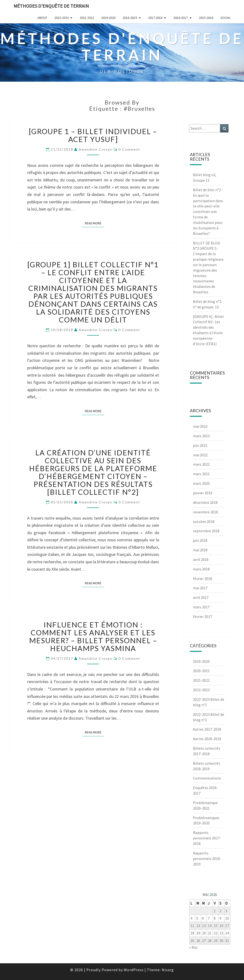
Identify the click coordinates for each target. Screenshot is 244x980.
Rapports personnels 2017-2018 (207, 838)
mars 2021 (201, 474)
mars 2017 (201, 607)
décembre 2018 (205, 502)
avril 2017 (201, 597)
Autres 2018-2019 (207, 739)
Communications (207, 778)
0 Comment (129, 149)
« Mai (193, 947)
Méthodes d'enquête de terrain (51, 6)
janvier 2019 (203, 493)
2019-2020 (108, 18)
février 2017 (202, 616)
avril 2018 (201, 559)
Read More (95, 223)
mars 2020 (201, 483)
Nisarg (168, 970)
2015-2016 (206, 18)
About (42, 18)
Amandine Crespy (96, 149)
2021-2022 (87, 18)
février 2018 (202, 579)
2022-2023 (62, 18)
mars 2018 (201, 569)
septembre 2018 (206, 531)
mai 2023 (200, 426)
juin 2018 (200, 540)
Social (226, 18)
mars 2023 (201, 436)
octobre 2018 (204, 522)
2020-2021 (201, 671)
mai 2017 (200, 588)
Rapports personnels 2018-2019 (207, 859)
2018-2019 (130, 18)
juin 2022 (200, 445)
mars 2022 (201, 464)
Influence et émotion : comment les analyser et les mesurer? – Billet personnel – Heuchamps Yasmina (93, 636)
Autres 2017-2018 (207, 729)
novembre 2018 (205, 512)
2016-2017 (181, 18)
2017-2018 (155, 18)
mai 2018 (200, 550)
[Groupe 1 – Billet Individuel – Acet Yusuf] (93, 135)
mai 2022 (200, 455)
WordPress (134, 970)
